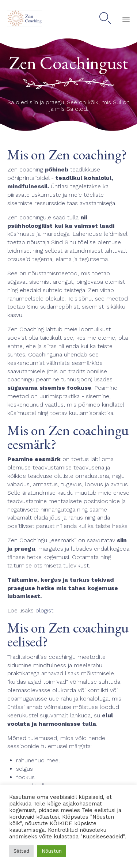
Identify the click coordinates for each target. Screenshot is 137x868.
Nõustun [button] (52, 851)
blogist (44, 610)
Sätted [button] (21, 851)
